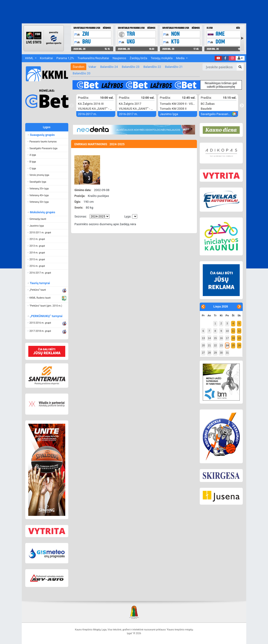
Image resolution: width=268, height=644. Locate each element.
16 (221, 338)
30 (221, 353)
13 (203, 338)
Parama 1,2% (65, 58)
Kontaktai (46, 58)
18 (233, 338)
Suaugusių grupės (42, 135)
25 (233, 345)
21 (209, 345)
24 (227, 345)
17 (227, 338)
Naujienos (119, 58)
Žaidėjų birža (139, 58)
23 (221, 345)
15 (215, 338)
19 (239, 338)
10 (227, 331)
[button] (240, 58)
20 (203, 345)
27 (203, 353)
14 (209, 338)
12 (239, 331)
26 (239, 345)
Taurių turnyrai (40, 283)
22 (215, 345)
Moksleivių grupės (42, 212)
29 (215, 353)
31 (227, 353)
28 (209, 353)
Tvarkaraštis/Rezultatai (93, 58)
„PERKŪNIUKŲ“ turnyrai (46, 316)
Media (181, 58)
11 (233, 331)
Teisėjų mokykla (161, 58)
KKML (30, 58)
